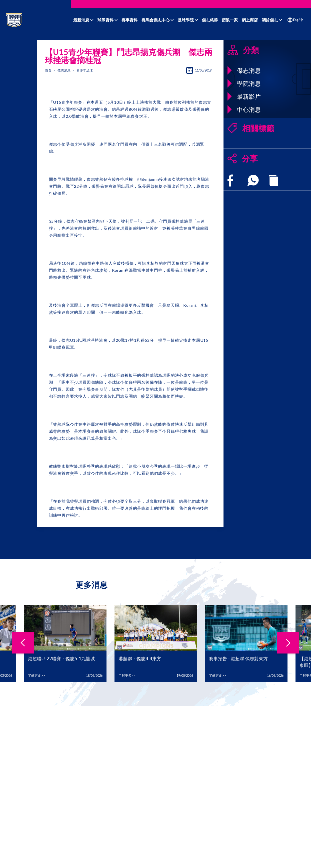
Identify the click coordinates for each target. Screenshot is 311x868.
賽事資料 (129, 20)
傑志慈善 (210, 20)
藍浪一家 (230, 20)
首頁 (48, 70)
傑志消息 (64, 70)
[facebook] (230, 180)
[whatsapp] (253, 180)
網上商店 (250, 20)
